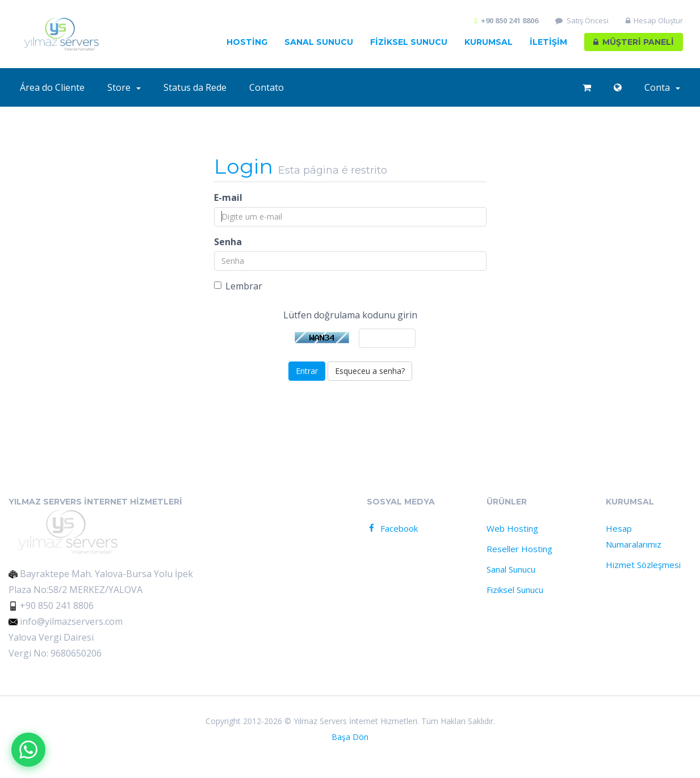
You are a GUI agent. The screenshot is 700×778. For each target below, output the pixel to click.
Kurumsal (489, 42)
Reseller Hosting (519, 549)
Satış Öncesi (582, 21)
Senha (228, 242)
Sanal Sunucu (319, 42)
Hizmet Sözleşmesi (643, 565)
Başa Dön (350, 737)
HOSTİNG (247, 42)
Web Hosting (512, 528)
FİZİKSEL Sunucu (409, 42)
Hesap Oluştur (655, 21)
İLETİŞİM (548, 42)
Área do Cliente (52, 87)
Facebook (392, 528)
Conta (662, 87)
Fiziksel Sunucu (515, 590)
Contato (267, 87)
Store (124, 87)
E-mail (228, 197)
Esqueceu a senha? (370, 371)
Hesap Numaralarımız (634, 536)
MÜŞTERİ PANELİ (634, 42)
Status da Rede (195, 87)
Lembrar (238, 286)
